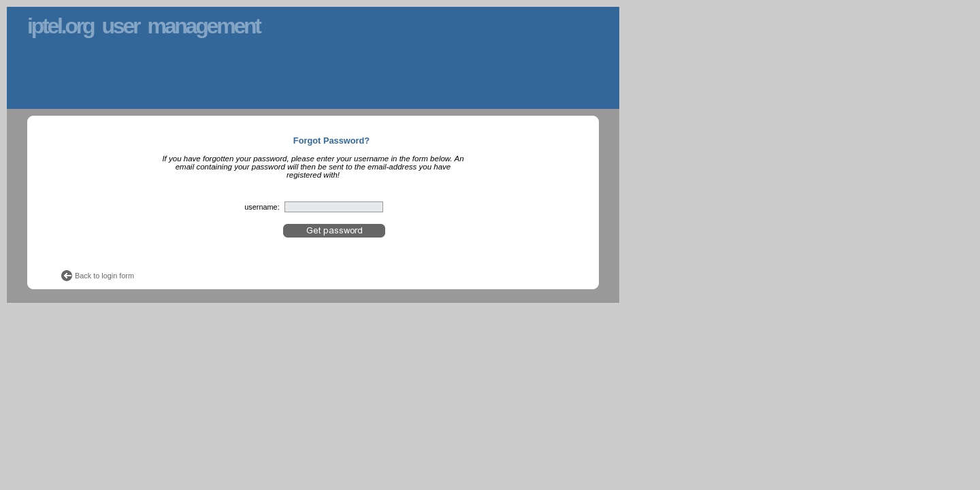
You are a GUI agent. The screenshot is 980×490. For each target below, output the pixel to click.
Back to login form (104, 276)
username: (262, 207)
